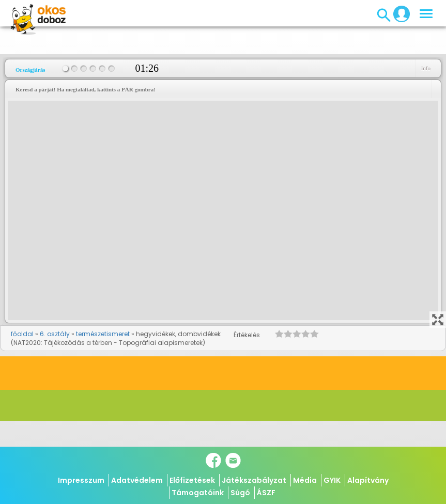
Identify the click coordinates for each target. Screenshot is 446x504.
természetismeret (103, 334)
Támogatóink (198, 493)
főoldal (22, 334)
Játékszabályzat (254, 480)
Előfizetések (192, 480)
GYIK (332, 480)
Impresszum (81, 480)
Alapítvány (368, 480)
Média (305, 480)
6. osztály (55, 334)
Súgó (240, 493)
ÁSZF (266, 493)
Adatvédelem (137, 480)
